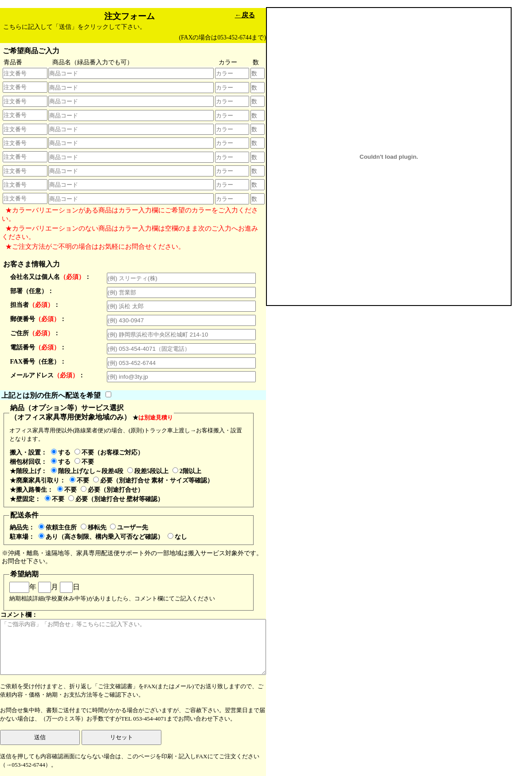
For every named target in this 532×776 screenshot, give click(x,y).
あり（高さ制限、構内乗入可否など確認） (101, 537)
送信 (40, 737)
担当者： (35, 305)
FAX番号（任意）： (38, 361)
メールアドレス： (47, 375)
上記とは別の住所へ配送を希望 (51, 395)
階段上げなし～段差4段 (87, 471)
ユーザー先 (129, 527)
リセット (121, 737)
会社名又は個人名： (51, 277)
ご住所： (35, 333)
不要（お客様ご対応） (109, 452)
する (61, 452)
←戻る (245, 15)
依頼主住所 (58, 527)
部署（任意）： (32, 291)
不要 (84, 462)
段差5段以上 (148, 471)
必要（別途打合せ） (112, 490)
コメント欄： (133, 643)
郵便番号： (38, 319)
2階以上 (187, 471)
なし (177, 537)
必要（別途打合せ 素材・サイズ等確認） (153, 480)
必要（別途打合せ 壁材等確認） (116, 499)
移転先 (94, 527)
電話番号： (38, 347)
